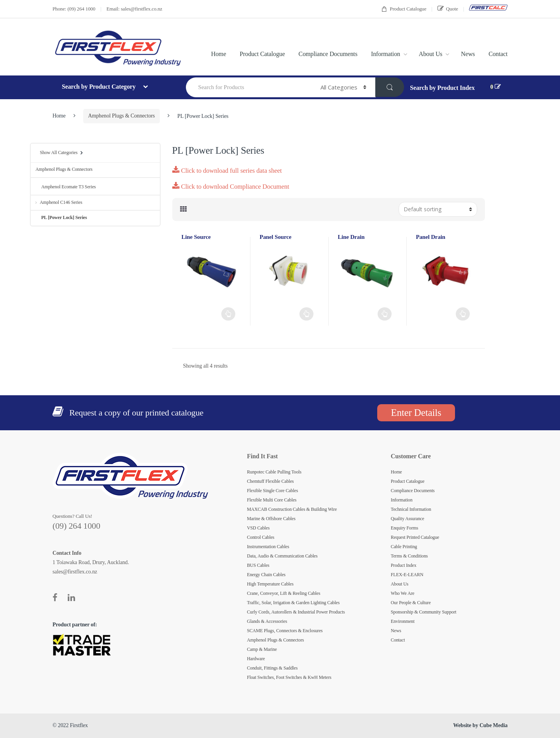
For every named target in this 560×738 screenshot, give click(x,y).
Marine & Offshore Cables (271, 519)
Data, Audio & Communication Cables (282, 556)
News (468, 54)
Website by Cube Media (480, 725)
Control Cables (261, 537)
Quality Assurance (408, 519)
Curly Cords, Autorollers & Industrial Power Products (296, 612)
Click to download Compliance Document (231, 187)
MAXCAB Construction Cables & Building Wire (292, 509)
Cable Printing (404, 547)
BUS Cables (258, 565)
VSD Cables (258, 528)
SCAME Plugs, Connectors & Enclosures (285, 631)
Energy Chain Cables (266, 575)
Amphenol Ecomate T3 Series (66, 187)
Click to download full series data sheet (227, 171)
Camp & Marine (262, 649)
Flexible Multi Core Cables (272, 500)
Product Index (404, 565)
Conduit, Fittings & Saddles (272, 668)
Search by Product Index (442, 88)
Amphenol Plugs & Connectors (122, 116)
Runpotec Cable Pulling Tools (274, 472)
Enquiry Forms (405, 528)
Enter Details (416, 413)
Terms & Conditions (409, 556)
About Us (431, 54)
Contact (498, 54)
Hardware (256, 659)
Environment (403, 621)
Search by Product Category (99, 87)
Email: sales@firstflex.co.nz (134, 9)
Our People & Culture (411, 603)
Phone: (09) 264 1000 (74, 9)
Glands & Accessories (267, 621)
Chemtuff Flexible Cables (270, 481)
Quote (448, 9)
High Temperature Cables (270, 584)
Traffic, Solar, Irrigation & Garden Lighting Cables (293, 603)
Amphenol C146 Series (59, 202)
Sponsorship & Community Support (424, 612)
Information (386, 54)
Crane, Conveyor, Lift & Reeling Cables (284, 593)
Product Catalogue (404, 9)
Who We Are (403, 593)
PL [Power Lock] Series (61, 217)
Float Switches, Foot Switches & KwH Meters (289, 677)
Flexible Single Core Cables (272, 491)
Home (219, 54)
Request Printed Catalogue (415, 537)
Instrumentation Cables (268, 547)
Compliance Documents (328, 54)
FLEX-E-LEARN (407, 575)
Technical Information (411, 509)
